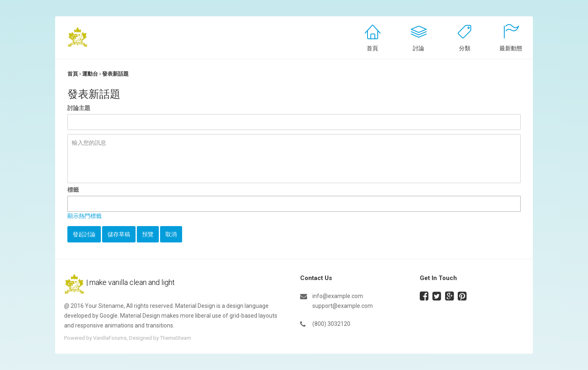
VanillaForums (110, 338)
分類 (465, 48)
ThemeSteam (176, 338)
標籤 (73, 190)
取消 (171, 234)
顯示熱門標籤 (85, 216)
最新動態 (511, 48)
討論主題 (79, 108)
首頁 (372, 48)
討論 (419, 48)
